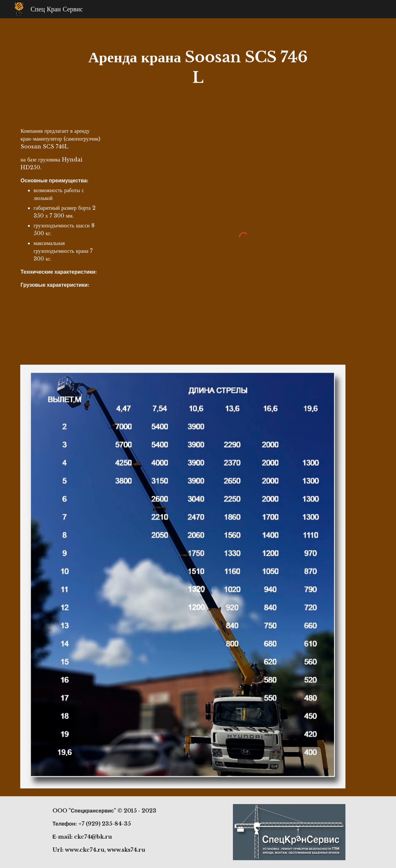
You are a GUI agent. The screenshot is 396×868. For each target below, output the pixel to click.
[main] (198, 67)
